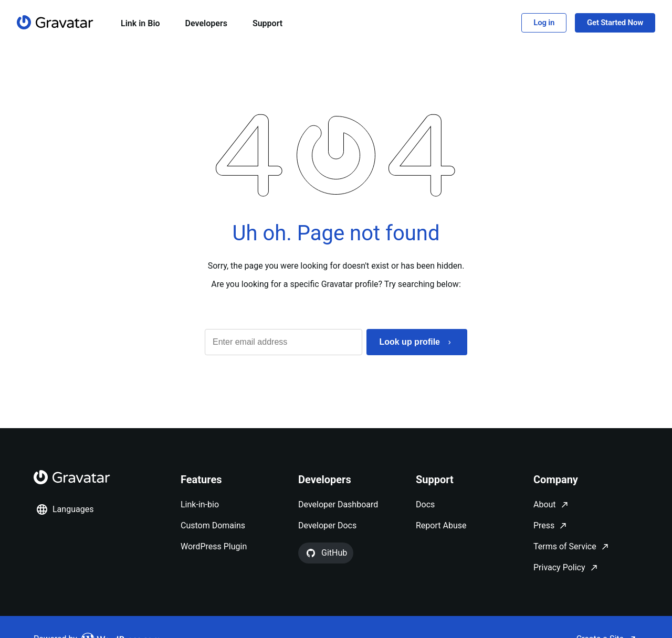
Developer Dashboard (338, 504)
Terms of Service (565, 546)
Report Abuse (441, 525)
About (545, 504)
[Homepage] (55, 22)
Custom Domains (213, 525)
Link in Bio (140, 23)
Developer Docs (327, 525)
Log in (544, 23)
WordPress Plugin (214, 546)
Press (544, 525)
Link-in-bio (200, 504)
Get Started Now (615, 23)
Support (267, 23)
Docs (425, 504)
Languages (65, 509)
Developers (206, 23)
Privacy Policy (559, 567)
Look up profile (409, 342)
